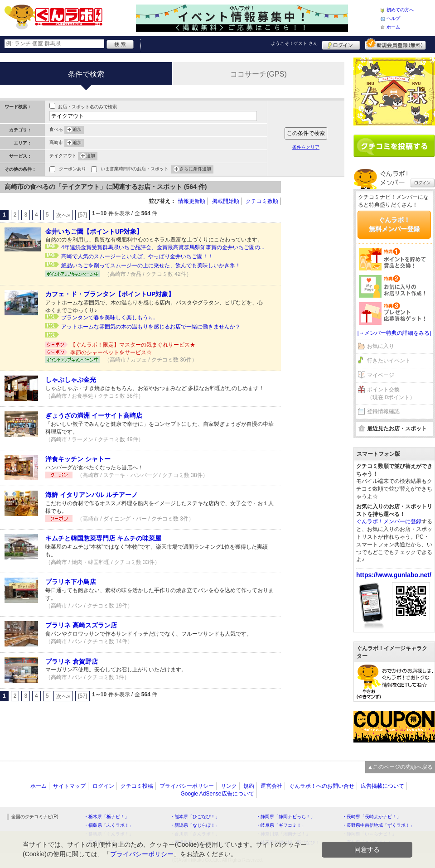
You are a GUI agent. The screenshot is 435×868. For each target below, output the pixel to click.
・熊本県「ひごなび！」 (195, 817)
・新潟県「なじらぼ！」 (195, 825)
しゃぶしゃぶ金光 (71, 380)
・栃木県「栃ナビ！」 (106, 817)
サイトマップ (69, 786)
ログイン (341, 44)
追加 (77, 130)
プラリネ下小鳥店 (71, 582)
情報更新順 (192, 201)
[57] (82, 215)
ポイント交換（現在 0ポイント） (391, 393)
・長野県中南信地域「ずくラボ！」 (378, 825)
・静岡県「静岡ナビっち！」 (285, 817)
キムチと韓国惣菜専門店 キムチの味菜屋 (103, 538)
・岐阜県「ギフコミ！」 (281, 825)
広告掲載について (382, 786)
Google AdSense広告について (217, 794)
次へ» (63, 215)
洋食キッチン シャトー (78, 459)
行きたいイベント (389, 361)
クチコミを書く (394, 146)
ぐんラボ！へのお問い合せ (322, 786)
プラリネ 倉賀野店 (72, 661)
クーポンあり (72, 170)
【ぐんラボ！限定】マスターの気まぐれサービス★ (133, 345)
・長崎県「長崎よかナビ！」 (372, 817)
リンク (229, 786)
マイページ (381, 375)
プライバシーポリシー (187, 786)
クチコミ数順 (262, 201)
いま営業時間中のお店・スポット (135, 170)
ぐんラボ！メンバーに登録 (389, 521)
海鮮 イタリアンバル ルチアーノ (92, 495)
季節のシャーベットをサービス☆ (111, 352)
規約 (249, 786)
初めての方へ (400, 10)
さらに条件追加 (195, 169)
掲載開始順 (226, 201)
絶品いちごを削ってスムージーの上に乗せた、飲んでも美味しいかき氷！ (151, 265)
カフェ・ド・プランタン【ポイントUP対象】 (110, 294)
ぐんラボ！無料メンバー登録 (394, 224)
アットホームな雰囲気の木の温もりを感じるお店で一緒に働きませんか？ (151, 327)
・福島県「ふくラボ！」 (109, 825)
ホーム (393, 27)
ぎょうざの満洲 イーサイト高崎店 (94, 415)
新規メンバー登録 (395, 44)
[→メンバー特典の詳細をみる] (394, 333)
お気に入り (381, 346)
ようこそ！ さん (294, 43)
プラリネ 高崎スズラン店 (81, 625)
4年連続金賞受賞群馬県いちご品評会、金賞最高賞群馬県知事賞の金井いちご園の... (163, 247)
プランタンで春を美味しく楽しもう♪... (108, 318)
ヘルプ (393, 18)
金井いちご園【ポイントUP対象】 (94, 231)
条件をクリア (306, 147)
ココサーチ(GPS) (258, 74)
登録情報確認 (383, 411)
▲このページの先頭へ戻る (400, 767)
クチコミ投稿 (137, 786)
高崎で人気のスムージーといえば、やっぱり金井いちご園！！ (137, 256)
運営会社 (271, 786)
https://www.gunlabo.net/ (394, 575)
